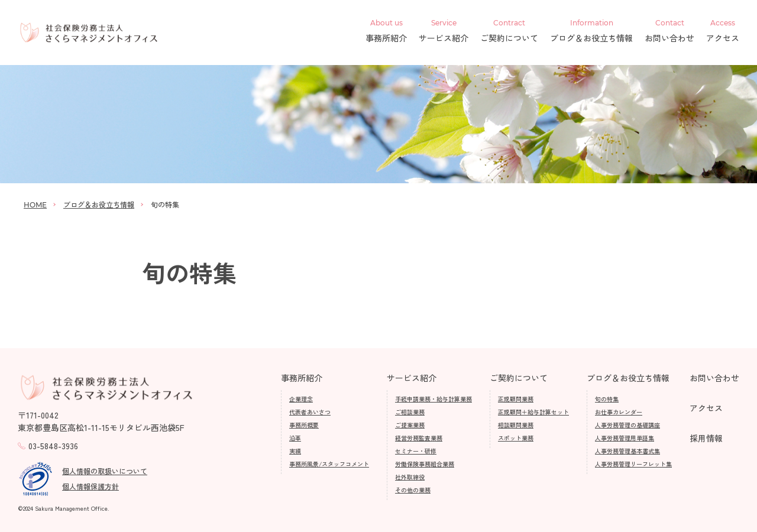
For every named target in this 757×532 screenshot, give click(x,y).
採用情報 (706, 438)
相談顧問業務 (516, 425)
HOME (35, 205)
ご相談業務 (410, 412)
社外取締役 (410, 477)
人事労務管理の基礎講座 (627, 425)
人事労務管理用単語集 (625, 438)
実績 (295, 451)
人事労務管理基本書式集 (627, 451)
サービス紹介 (444, 32)
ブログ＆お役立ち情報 (591, 32)
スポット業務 (516, 438)
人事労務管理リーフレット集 (633, 464)
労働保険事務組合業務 (425, 464)
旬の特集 (607, 399)
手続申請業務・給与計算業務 (434, 399)
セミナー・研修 (416, 451)
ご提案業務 (410, 425)
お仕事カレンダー (619, 412)
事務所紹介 (386, 32)
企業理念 (301, 399)
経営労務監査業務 (419, 438)
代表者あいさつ (310, 412)
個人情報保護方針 (90, 486)
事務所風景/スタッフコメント (329, 464)
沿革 (295, 438)
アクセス (723, 32)
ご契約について (509, 32)
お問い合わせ (669, 32)
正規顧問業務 (516, 399)
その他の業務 (413, 490)
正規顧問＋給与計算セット (533, 412)
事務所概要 (304, 425)
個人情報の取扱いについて (105, 471)
